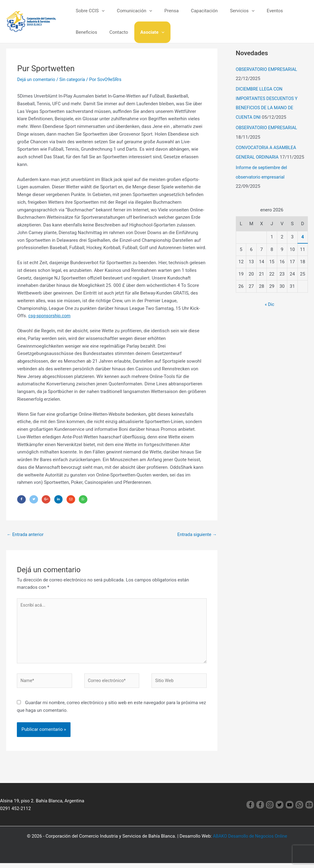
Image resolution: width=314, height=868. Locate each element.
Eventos (258, 11)
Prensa (164, 11)
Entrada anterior (26, 535)
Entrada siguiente (196, 535)
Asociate (114, 32)
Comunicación (130, 11)
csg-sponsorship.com (50, 316)
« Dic (270, 302)
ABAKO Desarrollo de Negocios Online (250, 841)
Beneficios (286, 11)
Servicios (228, 11)
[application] (100, 11)
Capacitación (194, 11)
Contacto (84, 32)
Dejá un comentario (37, 79)
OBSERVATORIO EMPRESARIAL (268, 69)
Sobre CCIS (89, 11)
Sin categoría (74, 79)
